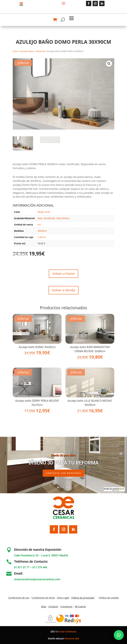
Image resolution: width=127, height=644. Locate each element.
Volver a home (63, 274)
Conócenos (66, 606)
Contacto (53, 606)
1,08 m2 (42, 237)
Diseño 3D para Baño (63, 457)
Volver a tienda (64, 290)
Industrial (40, 51)
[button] (109, 64)
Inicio (15, 51)
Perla (47, 212)
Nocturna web (72, 639)
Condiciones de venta (43, 598)
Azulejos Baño (27, 51)
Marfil (41, 212)
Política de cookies (109, 598)
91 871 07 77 (22, 567)
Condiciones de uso (19, 598)
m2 (39, 225)
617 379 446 (40, 567)
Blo (44, 606)
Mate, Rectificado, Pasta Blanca (53, 218)
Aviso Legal (63, 598)
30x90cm (42, 231)
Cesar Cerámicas (67, 632)
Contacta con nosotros (64, 475)
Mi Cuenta (80, 606)
